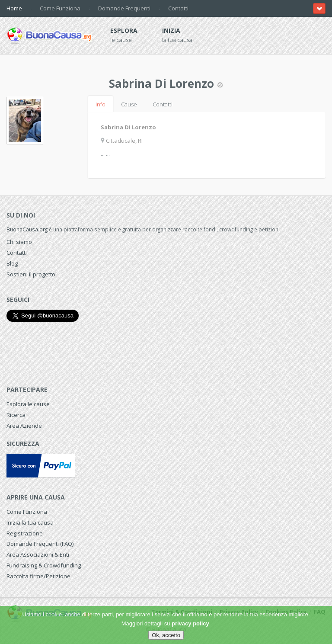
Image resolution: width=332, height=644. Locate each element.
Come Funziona (60, 8)
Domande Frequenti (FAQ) (40, 544)
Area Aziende (24, 426)
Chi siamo (19, 242)
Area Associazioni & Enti (38, 554)
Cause (129, 104)
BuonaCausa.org (27, 229)
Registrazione (25, 533)
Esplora (124, 30)
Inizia (171, 30)
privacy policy (190, 623)
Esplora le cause (28, 404)
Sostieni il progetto (31, 274)
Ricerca (16, 415)
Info (101, 104)
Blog (12, 263)
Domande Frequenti (124, 8)
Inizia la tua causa (30, 522)
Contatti (178, 8)
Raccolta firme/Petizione (38, 576)
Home (14, 8)
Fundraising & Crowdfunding (44, 565)
